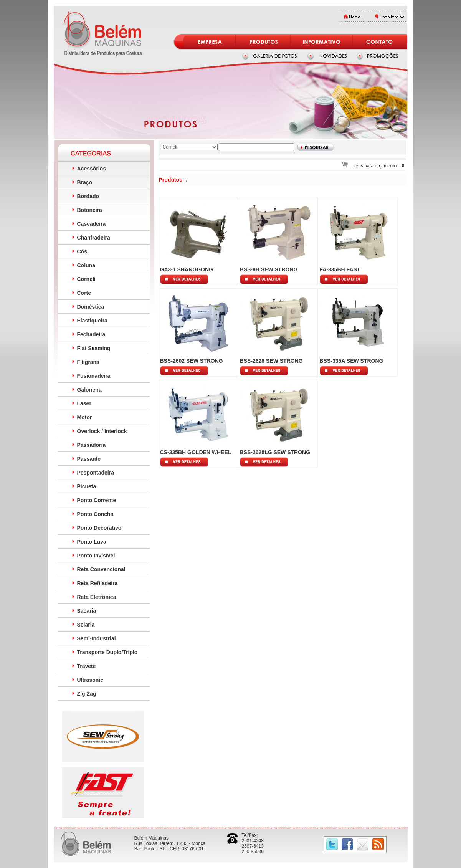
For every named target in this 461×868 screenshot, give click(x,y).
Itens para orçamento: (373, 166)
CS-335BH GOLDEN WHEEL (196, 452)
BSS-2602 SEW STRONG (192, 361)
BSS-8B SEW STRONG (269, 269)
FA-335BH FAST (340, 269)
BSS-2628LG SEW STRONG (275, 452)
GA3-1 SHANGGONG (187, 269)
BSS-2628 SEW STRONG (271, 361)
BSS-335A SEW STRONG (352, 361)
